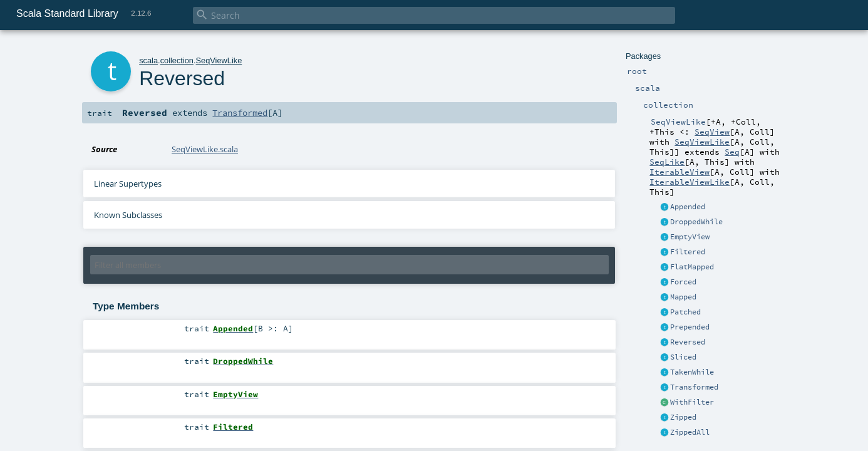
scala (148, 60)
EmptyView (690, 237)
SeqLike (667, 162)
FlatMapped (692, 267)
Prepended (690, 327)
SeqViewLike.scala (205, 149)
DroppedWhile (696, 222)
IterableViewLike (690, 182)
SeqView (712, 132)
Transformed (694, 387)
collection (177, 60)
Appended (688, 207)
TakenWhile (692, 372)
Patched (685, 312)
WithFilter (692, 402)
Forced (683, 282)
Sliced (683, 357)
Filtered (688, 252)
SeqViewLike (702, 142)
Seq (732, 152)
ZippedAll (690, 432)
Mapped (683, 297)
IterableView (679, 172)
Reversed (688, 342)
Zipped (683, 417)
